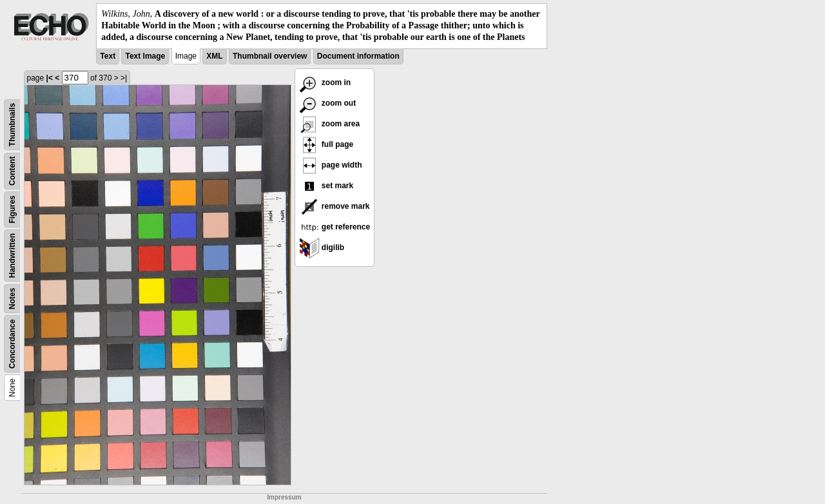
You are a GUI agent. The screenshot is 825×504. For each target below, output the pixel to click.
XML (214, 56)
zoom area (330, 124)
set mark (326, 186)
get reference (335, 227)
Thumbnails (12, 124)
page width (331, 165)
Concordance (12, 344)
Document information (358, 56)
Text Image (145, 56)
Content (12, 170)
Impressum (284, 497)
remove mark (335, 206)
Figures (12, 209)
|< (50, 78)
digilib (322, 247)
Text (108, 56)
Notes (12, 298)
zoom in (325, 82)
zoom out (328, 103)
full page (326, 144)
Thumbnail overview (270, 56)
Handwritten (12, 255)
